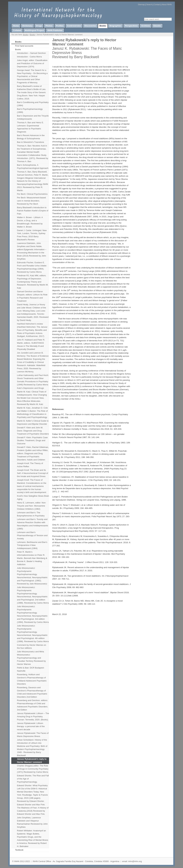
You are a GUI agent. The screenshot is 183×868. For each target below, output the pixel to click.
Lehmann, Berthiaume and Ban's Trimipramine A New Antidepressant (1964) (32, 545)
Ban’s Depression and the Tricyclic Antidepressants (33, 117)
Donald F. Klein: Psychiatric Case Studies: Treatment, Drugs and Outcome (32, 441)
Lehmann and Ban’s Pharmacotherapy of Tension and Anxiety (32, 535)
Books (26, 35)
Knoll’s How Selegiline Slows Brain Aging (33, 497)
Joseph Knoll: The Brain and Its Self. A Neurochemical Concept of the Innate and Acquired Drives (32, 473)
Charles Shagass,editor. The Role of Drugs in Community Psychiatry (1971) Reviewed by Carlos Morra (33, 769)
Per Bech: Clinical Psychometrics (32, 194)
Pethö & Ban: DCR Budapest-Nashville (31, 669)
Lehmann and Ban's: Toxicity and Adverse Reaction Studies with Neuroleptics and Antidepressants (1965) (32, 524)
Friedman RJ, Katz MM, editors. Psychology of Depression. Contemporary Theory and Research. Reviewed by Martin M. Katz (33, 282)
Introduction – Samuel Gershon (31, 53)
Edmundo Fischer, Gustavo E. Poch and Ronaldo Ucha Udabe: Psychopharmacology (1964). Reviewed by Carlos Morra (32, 267)
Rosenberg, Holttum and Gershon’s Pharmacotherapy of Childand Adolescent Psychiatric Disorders (32, 679)
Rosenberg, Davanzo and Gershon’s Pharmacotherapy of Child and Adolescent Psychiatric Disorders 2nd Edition (32, 692)
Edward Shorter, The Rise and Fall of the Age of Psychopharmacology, (33, 779)
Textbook (19, 850)
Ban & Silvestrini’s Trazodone (30, 142)
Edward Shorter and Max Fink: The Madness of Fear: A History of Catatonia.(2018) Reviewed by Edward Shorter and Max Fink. (33, 809)
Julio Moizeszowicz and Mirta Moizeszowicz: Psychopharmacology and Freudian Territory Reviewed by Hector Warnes (31, 658)
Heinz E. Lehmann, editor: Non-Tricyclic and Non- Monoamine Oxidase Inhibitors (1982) (32, 506)
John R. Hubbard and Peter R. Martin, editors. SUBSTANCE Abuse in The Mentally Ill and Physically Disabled (31, 344)
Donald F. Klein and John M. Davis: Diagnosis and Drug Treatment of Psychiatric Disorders (33, 431)
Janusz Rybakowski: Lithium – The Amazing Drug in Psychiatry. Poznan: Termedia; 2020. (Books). (33, 716)
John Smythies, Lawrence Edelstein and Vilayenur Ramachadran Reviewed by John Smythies (32, 822)
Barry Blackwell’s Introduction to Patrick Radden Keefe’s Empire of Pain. (33, 211)
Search (149, 5)
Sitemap (141, 5)
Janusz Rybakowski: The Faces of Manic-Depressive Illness (33, 735)
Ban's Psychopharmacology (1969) (30, 111)
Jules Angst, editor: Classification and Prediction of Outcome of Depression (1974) (32, 63)
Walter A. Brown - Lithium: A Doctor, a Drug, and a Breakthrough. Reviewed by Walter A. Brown (30, 222)
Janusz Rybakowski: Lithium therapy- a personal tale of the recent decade (31, 726)
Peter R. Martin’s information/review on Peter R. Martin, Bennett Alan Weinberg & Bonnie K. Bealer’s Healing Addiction (32, 558)
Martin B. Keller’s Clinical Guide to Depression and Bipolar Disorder (33, 422)
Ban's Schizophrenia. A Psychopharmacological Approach (33, 167)
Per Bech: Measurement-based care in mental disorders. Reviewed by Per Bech (31, 201)
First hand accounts (24, 46)
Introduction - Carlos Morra (29, 57)
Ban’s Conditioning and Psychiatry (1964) (33, 104)
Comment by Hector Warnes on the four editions (32, 647)
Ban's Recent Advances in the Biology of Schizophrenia (31, 137)
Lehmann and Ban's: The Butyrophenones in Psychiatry (31, 514)
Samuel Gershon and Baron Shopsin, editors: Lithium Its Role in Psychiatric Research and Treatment (32, 296)
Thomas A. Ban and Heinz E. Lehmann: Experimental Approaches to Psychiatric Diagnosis (30, 127)
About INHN (167, 5)
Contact (157, 5)
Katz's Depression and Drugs (30, 388)
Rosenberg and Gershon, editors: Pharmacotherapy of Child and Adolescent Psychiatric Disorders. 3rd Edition (32, 705)
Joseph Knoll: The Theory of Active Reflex (30, 465)
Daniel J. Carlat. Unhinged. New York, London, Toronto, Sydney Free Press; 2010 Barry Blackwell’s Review (32, 235)
